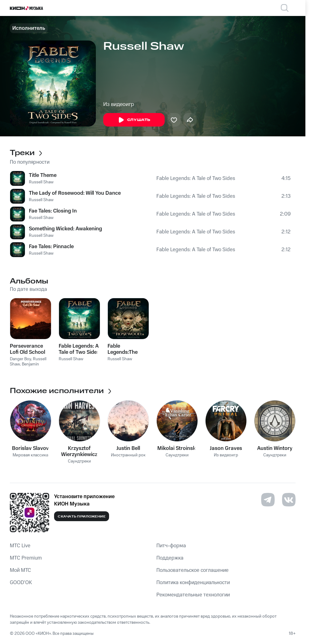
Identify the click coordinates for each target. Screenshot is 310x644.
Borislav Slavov (30, 448)
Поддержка (170, 558)
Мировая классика (30, 455)
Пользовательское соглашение (192, 570)
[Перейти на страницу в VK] (289, 500)
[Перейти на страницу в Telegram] (268, 500)
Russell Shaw (41, 182)
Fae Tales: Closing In (53, 211)
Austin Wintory (275, 448)
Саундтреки (79, 461)
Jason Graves (226, 448)
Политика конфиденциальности (193, 583)
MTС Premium (26, 558)
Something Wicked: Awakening (65, 229)
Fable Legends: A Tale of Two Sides (196, 178)
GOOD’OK (21, 583)
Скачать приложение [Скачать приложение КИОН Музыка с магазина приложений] (82, 517)
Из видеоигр (119, 104)
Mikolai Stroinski (177, 448)
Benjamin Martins (24, 367)
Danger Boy (20, 359)
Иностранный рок (128, 455)
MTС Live (20, 546)
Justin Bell (128, 448)
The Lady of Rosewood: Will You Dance (75, 193)
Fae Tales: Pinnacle (51, 247)
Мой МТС (20, 570)
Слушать (134, 120)
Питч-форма (171, 546)
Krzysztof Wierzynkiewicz (79, 451)
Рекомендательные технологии (193, 595)
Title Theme (43, 175)
